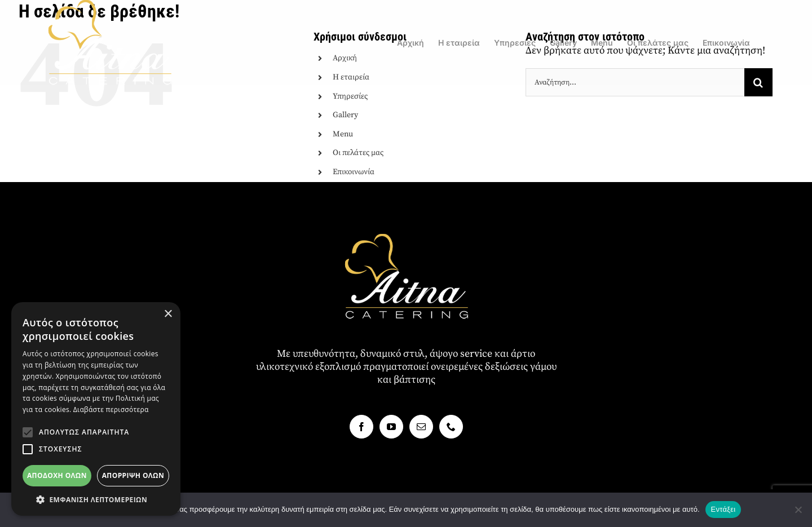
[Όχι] (798, 510)
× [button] (168, 314)
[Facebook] (361, 427)
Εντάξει (723, 509)
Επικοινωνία (354, 172)
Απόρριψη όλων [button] (133, 475)
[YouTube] (391, 427)
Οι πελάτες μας (358, 153)
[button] (28, 432)
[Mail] (421, 427)
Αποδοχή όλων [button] (57, 475)
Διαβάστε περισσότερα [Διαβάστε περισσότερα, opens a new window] (111, 409)
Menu (343, 134)
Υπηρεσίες (350, 96)
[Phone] (451, 427)
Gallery (345, 115)
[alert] (96, 409)
